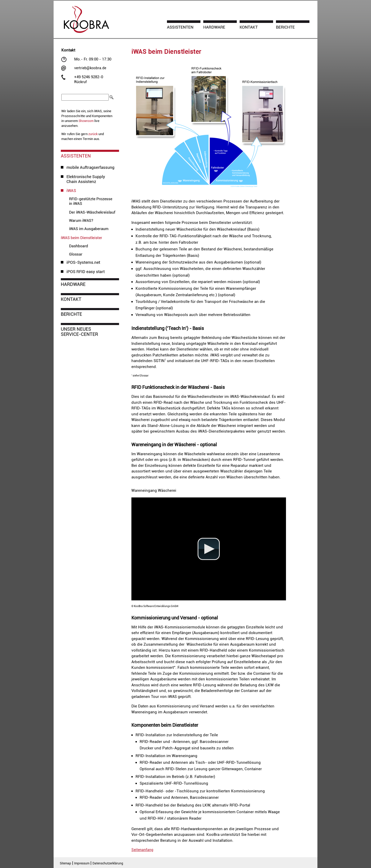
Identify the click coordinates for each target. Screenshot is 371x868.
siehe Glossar (140, 376)
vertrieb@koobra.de (90, 68)
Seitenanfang (142, 850)
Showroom (86, 121)
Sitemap (65, 863)
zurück (93, 134)
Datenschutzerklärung (108, 863)
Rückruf (81, 82)
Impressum (82, 863)
